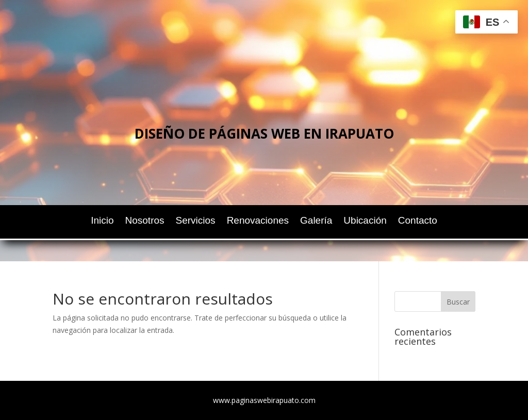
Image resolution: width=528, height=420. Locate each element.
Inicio (102, 221)
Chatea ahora (270, 181)
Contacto (418, 221)
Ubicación (365, 221)
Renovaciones (258, 221)
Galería (316, 221)
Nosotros (145, 221)
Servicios (196, 221)
